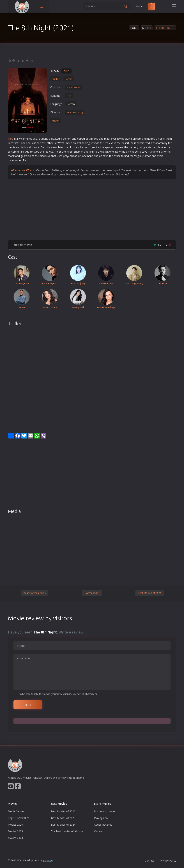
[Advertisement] (92, 209)
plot (71, 147)
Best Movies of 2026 (63, 811)
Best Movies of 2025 (63, 818)
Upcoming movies (105, 811)
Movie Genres (16, 811)
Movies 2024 (15, 838)
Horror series (92, 593)
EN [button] (139, 6)
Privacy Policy (168, 861)
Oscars (98, 831)
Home (134, 28)
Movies (147, 28)
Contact (149, 861)
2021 (66, 71)
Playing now (101, 818)
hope (135, 152)
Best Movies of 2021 (150, 593)
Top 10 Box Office (19, 818)
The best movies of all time (67, 831)
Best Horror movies (34, 593)
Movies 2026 (15, 825)
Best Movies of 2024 (63, 825)
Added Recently (103, 825)
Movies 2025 (15, 831)
